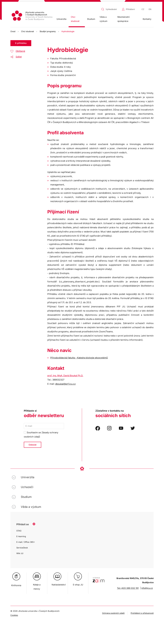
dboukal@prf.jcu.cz (65, 384)
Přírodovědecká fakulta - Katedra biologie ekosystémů (79, 358)
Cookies (14, 615)
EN (150, 9)
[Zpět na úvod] (32, 16)
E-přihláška (21, 43)
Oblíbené (20, 51)
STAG (19, 531)
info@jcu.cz (147, 588)
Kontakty (147, 19)
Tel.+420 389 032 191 (128, 588)
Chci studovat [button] (75, 19)
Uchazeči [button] (27, 487)
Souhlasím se (41, 435)
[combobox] (111, 9)
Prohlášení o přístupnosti (142, 613)
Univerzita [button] (61, 19)
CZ (143, 9)
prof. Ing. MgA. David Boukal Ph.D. (65, 376)
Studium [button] (91, 19)
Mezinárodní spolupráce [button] (123, 19)
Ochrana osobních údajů (113, 613)
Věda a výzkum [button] (103, 19)
